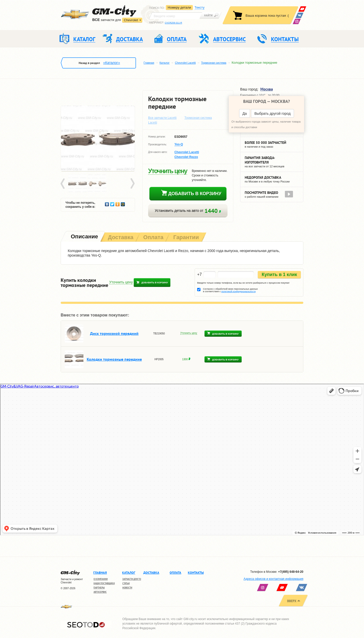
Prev (63, 184)
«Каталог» (111, 63)
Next (132, 184)
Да (245, 113)
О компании (101, 579)
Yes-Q (179, 145)
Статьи (126, 583)
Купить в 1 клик (279, 275)
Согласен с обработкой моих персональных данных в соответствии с (230, 290)
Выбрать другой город (272, 113)
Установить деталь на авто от (188, 211)
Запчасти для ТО (132, 579)
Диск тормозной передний (114, 333)
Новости (127, 588)
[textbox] (176, 16)
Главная (149, 63)
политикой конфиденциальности (238, 291)
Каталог (165, 63)
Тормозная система (214, 63)
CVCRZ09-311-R (174, 23)
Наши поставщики (104, 583)
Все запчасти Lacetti (162, 118)
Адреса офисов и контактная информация (274, 579)
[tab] (84, 237)
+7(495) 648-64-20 (291, 572)
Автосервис (100, 592)
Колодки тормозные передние (114, 359)
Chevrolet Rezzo (186, 157)
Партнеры (99, 588)
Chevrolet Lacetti (185, 63)
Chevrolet (131, 20)
